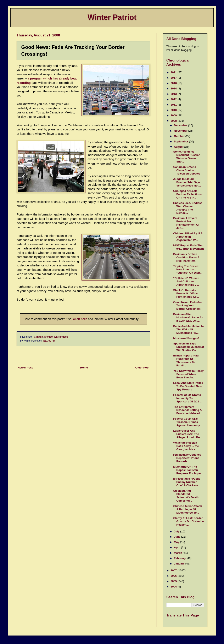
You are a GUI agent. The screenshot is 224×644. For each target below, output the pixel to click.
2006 (174, 576)
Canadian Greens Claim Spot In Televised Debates (187, 170)
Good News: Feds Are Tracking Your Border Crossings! (187, 305)
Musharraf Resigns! (186, 338)
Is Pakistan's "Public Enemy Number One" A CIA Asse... (187, 482)
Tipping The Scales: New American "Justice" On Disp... (188, 269)
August (179, 147)
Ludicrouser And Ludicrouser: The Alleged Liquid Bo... (188, 434)
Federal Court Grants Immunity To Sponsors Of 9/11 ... (188, 398)
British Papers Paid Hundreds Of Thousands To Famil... (186, 361)
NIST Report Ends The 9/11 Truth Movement (189, 247)
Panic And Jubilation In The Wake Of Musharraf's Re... (188, 329)
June (178, 537)
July (177, 531)
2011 (174, 105)
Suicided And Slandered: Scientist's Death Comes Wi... (186, 496)
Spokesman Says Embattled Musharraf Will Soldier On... (189, 347)
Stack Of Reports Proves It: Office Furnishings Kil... (186, 293)
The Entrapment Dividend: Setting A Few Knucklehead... (188, 410)
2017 (174, 78)
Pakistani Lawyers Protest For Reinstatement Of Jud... (186, 223)
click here (80, 319)
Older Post (142, 368)
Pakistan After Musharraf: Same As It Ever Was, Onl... (188, 317)
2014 (174, 88)
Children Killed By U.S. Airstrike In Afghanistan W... (188, 237)
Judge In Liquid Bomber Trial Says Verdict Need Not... (187, 182)
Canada (38, 337)
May (177, 542)
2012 (174, 99)
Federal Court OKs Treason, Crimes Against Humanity (186, 422)
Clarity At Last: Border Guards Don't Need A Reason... (189, 521)
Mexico (49, 337)
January (180, 564)
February (180, 558)
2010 (174, 110)
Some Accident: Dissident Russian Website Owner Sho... (187, 157)
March (178, 553)
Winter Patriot (112, 17)
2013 (174, 94)
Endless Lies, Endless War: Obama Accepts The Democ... (188, 208)
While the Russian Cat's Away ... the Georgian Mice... (186, 446)
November (181, 131)
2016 (174, 83)
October (180, 136)
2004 (174, 587)
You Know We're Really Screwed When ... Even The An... (188, 374)
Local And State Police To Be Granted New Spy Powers (188, 386)
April (178, 547)
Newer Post (25, 368)
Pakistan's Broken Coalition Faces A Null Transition (186, 257)
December (181, 125)
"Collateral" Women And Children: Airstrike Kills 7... (186, 281)
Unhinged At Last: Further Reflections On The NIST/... (187, 194)
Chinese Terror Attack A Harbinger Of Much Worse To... (187, 509)
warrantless (61, 337)
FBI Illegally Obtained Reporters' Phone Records (187, 458)
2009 (174, 115)
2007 (174, 570)
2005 (174, 581)
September (182, 141)
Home (84, 368)
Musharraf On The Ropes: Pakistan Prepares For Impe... (188, 470)
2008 (174, 121)
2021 (174, 72)
